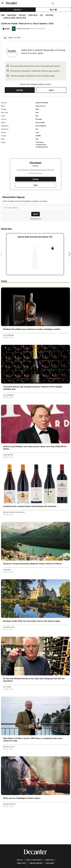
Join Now (20, 90)
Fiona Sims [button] (7, 570)
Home (3, 15)
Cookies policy (49, 860)
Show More (35, 219)
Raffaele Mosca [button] (9, 747)
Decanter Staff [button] (9, 627)
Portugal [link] (22, 15)
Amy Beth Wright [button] (9, 804)
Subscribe (18, 10)
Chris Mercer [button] (8, 455)
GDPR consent (50, 863)
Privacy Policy (21, 863)
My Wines (6, 29)
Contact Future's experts (34, 860)
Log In (51, 90)
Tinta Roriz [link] (49, 15)
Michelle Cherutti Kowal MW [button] (14, 512)
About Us (20, 860)
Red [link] (41, 15)
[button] (12, 38)
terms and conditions (36, 863)
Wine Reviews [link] (12, 15)
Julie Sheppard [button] (8, 335)
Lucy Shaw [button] (7, 687)
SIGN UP (35, 214)
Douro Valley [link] (33, 15)
